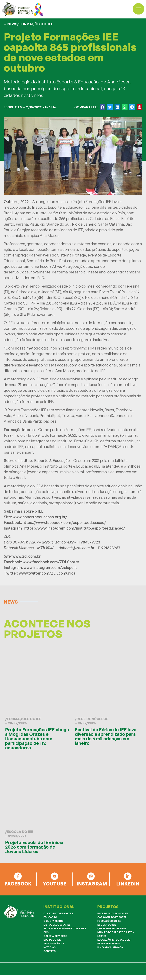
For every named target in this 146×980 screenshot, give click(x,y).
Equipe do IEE (52, 940)
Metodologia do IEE (57, 925)
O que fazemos (53, 921)
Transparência (54, 944)
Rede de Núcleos (93, 719)
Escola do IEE (20, 832)
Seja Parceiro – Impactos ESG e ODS (65, 930)
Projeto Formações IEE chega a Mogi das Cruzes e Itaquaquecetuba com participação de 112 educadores (37, 739)
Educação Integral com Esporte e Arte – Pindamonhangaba (114, 944)
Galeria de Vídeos (55, 936)
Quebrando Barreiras (112, 928)
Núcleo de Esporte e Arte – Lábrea (116, 934)
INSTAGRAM (92, 884)
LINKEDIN (128, 884)
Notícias (50, 947)
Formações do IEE (24, 719)
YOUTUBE (55, 884)
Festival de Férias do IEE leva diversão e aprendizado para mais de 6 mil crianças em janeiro (106, 736)
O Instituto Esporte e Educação (58, 915)
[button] (103, 107)
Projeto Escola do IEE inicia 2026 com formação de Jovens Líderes (34, 847)
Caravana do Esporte (112, 917)
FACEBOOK (18, 884)
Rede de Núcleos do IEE (113, 913)
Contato (50, 951)
